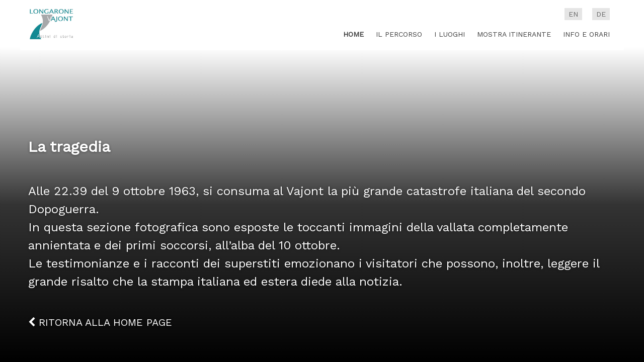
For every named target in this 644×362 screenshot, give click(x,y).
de (601, 14)
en (573, 14)
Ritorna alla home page (100, 322)
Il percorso (399, 34)
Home (353, 34)
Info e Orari (586, 34)
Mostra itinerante (514, 34)
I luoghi (450, 34)
